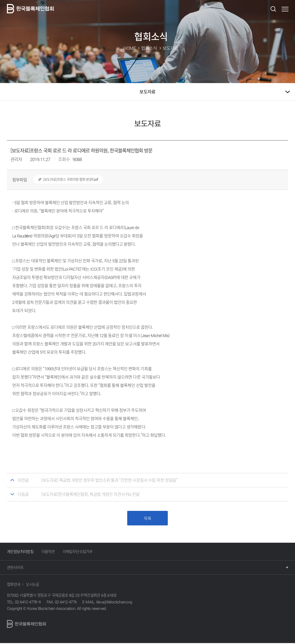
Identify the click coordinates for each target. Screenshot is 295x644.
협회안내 (14, 585)
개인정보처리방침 (20, 552)
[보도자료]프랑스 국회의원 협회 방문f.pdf (65, 179)
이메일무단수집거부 (78, 552)
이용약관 (48, 552)
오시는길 (32, 585)
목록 (147, 519)
